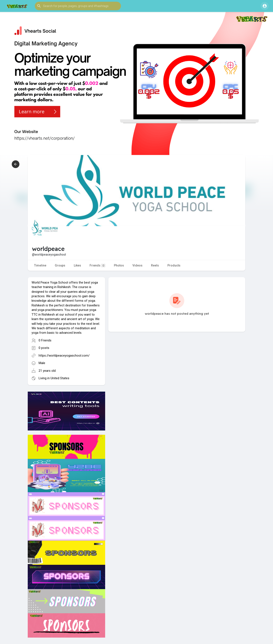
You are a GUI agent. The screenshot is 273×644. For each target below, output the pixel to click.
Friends (97, 266)
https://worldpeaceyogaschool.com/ (64, 356)
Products (174, 265)
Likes (77, 265)
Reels (155, 265)
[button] (78, 6)
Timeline (40, 265)
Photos (119, 265)
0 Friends (45, 340)
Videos (137, 265)
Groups (60, 265)
